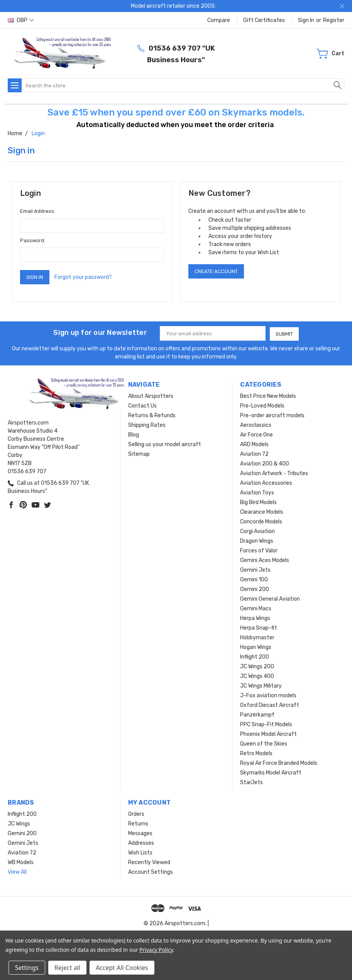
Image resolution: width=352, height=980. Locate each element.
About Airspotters (151, 396)
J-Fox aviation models (268, 695)
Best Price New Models (268, 396)
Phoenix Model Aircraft (268, 734)
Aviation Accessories (266, 483)
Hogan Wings (256, 647)
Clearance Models (262, 512)
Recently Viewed (149, 862)
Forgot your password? (83, 277)
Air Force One (256, 434)
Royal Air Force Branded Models (279, 763)
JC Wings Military (261, 685)
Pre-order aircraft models (272, 415)
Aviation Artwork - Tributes (274, 473)
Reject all (67, 968)
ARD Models (254, 444)
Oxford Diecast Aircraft (270, 705)
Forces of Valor (259, 550)
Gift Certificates (264, 20)
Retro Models (256, 753)
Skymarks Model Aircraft (271, 772)
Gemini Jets (255, 570)
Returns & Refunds (152, 415)
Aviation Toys (257, 492)
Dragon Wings (257, 541)
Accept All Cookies (122, 968)
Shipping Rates (147, 425)
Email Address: (38, 211)
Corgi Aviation (257, 531)
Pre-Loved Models (262, 405)
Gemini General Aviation (270, 599)
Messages (140, 833)
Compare (219, 20)
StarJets (251, 782)
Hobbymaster (257, 637)
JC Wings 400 (257, 676)
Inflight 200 (255, 656)
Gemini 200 (255, 589)
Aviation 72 (254, 454)
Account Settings (151, 872)
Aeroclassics (256, 425)
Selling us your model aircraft (165, 444)
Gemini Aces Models (265, 560)
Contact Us (142, 405)
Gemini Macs (256, 608)
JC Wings (19, 823)
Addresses (141, 843)
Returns (138, 823)
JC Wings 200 (257, 666)
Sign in (306, 20)
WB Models (21, 862)
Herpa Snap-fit (259, 628)
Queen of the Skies (264, 743)
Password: (33, 240)
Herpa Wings (255, 618)
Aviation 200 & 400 (265, 463)
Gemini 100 (254, 579)
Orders (136, 814)
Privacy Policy (156, 950)
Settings (27, 968)
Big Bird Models (258, 502)
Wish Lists (140, 852)
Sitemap (139, 454)
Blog (134, 434)
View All (17, 872)
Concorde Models (261, 521)
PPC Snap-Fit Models (266, 724)
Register (334, 20)
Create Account (216, 271)
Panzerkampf (257, 714)
